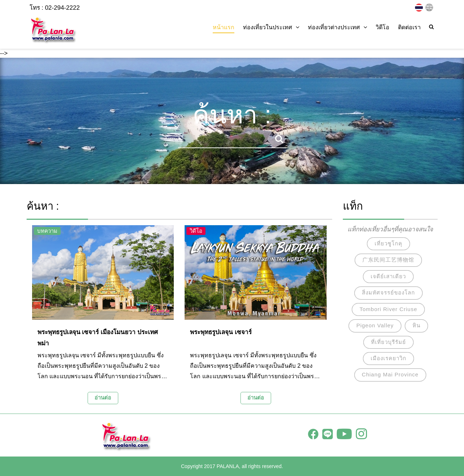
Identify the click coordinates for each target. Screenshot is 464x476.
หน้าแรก (224, 27)
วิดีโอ (383, 27)
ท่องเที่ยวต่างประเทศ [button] (337, 27)
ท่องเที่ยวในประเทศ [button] (271, 27)
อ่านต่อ (103, 398)
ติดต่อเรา (409, 27)
